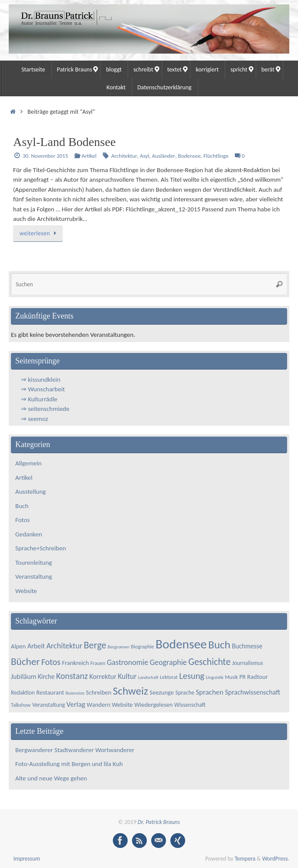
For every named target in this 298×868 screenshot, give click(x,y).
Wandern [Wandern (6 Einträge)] (99, 705)
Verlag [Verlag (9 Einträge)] (76, 704)
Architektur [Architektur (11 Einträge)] (64, 646)
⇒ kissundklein (41, 380)
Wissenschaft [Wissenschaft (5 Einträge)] (190, 705)
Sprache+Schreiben (41, 548)
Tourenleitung (34, 563)
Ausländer (164, 156)
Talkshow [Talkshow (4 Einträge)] (21, 705)
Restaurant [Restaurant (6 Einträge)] (50, 692)
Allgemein (29, 463)
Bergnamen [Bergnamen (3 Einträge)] (119, 647)
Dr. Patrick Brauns (159, 822)
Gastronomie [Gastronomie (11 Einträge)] (127, 662)
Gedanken (29, 534)
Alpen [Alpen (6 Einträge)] (18, 646)
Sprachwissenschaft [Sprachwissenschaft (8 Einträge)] (252, 692)
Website (26, 591)
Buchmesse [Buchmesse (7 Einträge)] (247, 646)
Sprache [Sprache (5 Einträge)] (185, 693)
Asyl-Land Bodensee (64, 142)
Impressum (27, 859)
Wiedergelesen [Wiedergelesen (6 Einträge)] (153, 705)
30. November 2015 (45, 156)
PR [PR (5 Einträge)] (243, 677)
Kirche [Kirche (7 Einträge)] (46, 676)
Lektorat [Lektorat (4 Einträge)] (169, 677)
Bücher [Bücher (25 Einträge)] (25, 661)
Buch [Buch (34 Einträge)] (219, 645)
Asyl (144, 156)
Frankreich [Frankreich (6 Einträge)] (75, 663)
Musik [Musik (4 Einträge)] (231, 677)
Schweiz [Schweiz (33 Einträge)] (130, 691)
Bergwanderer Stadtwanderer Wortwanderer (78, 750)
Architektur (124, 156)
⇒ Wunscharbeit (43, 389)
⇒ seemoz (35, 419)
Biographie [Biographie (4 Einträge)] (143, 646)
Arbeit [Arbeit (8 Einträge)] (36, 646)
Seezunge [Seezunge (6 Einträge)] (162, 692)
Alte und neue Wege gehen (51, 778)
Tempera (245, 859)
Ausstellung (30, 492)
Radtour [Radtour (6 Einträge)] (257, 677)
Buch (22, 506)
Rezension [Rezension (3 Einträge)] (75, 693)
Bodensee (190, 156)
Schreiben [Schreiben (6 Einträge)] (98, 692)
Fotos (22, 520)
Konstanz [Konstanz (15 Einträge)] (72, 676)
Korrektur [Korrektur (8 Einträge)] (103, 676)
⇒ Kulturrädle (39, 399)
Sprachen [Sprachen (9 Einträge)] (209, 692)
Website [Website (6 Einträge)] (122, 705)
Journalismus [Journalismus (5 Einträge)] (248, 663)
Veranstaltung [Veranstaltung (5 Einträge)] (49, 705)
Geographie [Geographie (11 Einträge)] (168, 662)
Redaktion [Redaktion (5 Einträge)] (23, 693)
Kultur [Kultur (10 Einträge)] (127, 676)
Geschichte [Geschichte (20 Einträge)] (209, 662)
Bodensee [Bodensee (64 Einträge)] (181, 644)
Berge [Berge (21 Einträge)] (95, 645)
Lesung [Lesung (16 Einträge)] (192, 676)
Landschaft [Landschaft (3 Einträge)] (148, 677)
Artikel (89, 156)
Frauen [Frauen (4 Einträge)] (98, 663)
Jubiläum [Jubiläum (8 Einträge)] (24, 676)
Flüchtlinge (216, 156)
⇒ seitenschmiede (45, 409)
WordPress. (276, 859)
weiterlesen (39, 233)
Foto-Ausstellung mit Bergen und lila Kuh (69, 764)
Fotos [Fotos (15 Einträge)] (51, 662)
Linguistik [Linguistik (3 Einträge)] (214, 677)
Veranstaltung (34, 576)
